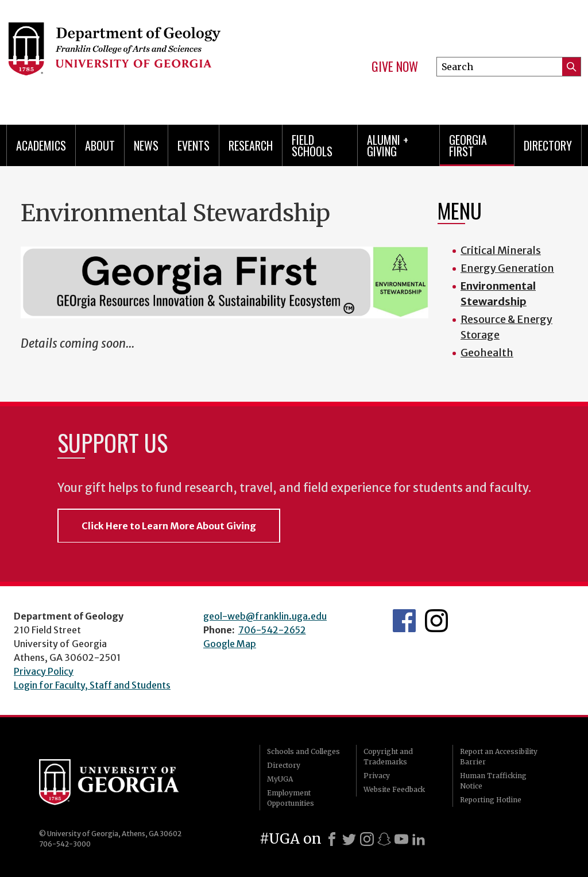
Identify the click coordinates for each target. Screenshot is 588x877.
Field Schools (312, 145)
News (146, 145)
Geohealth (487, 353)
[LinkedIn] (419, 839)
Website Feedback (394, 789)
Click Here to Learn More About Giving (169, 526)
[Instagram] (367, 839)
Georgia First (468, 145)
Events (194, 145)
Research (251, 145)
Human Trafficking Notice (493, 781)
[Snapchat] (384, 839)
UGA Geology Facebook (404, 621)
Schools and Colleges (303, 751)
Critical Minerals (501, 250)
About (100, 145)
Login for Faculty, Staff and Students (92, 685)
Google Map (230, 644)
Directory (548, 145)
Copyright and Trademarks (388, 757)
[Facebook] (332, 839)
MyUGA (280, 779)
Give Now (395, 67)
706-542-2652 (272, 630)
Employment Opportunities (291, 798)
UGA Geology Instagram (436, 621)
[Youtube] (401, 839)
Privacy (377, 776)
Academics (41, 145)
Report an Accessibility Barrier (499, 757)
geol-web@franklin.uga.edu (265, 616)
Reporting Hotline (491, 800)
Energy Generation (507, 268)
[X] (349, 839)
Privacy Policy (44, 671)
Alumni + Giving (388, 145)
